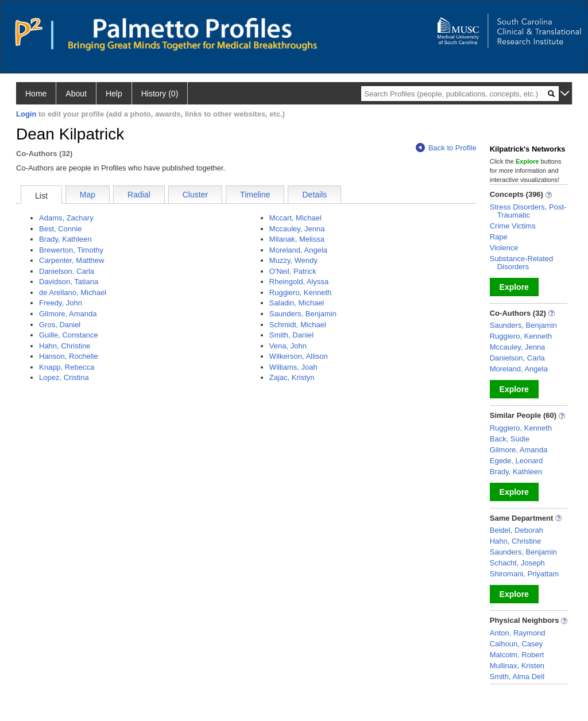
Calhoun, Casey (517, 644)
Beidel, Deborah (517, 530)
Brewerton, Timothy (71, 250)
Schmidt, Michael (298, 325)
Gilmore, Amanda (68, 314)
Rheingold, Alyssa (299, 282)
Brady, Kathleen (65, 239)
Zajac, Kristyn (292, 377)
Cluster (195, 195)
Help (114, 94)
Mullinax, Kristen (517, 666)
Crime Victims (513, 226)
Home (36, 94)
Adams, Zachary (66, 218)
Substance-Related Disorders (522, 263)
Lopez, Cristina (64, 377)
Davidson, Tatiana (69, 282)
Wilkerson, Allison (299, 356)
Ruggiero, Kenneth (300, 292)
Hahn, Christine (65, 346)
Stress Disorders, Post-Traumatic (528, 211)
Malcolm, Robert (517, 655)
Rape (499, 237)
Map (88, 195)
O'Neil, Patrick (293, 271)
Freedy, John (61, 303)
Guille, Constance (69, 335)
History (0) (160, 94)
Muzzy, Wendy (293, 260)
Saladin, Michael (297, 303)
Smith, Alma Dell (517, 677)
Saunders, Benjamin (303, 314)
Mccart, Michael (295, 218)
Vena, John (288, 346)
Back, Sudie (510, 439)
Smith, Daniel (291, 335)
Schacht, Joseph (517, 563)
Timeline (255, 195)
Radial (139, 195)
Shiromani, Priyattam (525, 574)
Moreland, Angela (298, 250)
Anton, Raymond (518, 633)
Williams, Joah (293, 367)
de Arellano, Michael (73, 292)
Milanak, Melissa (297, 239)
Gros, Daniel (60, 325)
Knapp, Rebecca (67, 367)
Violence (504, 248)
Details (314, 195)
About (76, 94)
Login (26, 114)
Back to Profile (446, 148)
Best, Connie (60, 229)
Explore (514, 287)
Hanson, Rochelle (69, 356)
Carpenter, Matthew (71, 260)
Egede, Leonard (517, 461)
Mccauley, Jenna (297, 229)
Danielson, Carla (67, 271)
